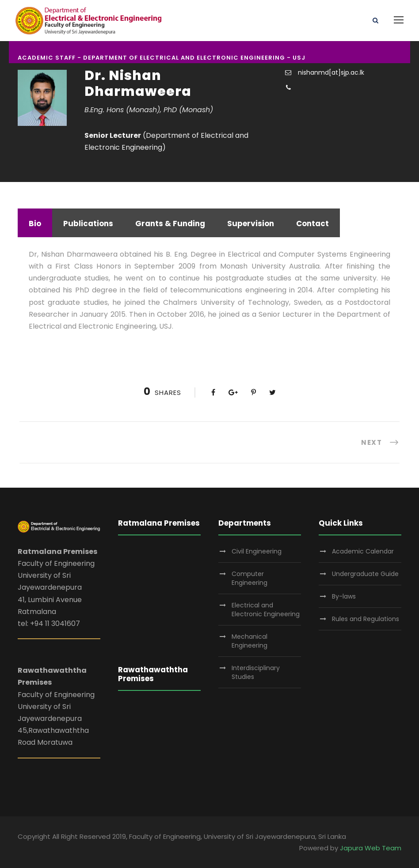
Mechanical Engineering (249, 641)
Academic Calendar (363, 551)
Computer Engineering (249, 578)
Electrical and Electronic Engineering (266, 610)
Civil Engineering (257, 551)
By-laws (344, 596)
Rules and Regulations (366, 619)
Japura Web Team (371, 848)
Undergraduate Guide (365, 574)
